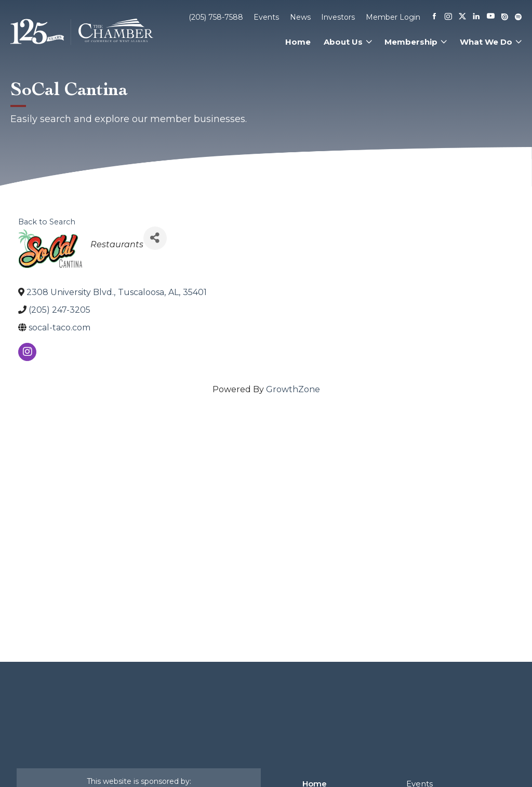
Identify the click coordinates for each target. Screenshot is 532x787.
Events (266, 17)
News (300, 17)
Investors (338, 17)
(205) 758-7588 (216, 17)
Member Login (393, 17)
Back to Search (47, 222)
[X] (462, 17)
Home (298, 42)
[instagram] (27, 352)
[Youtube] (491, 17)
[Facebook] (434, 17)
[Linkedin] (476, 17)
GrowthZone (293, 389)
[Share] (155, 238)
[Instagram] (448, 17)
